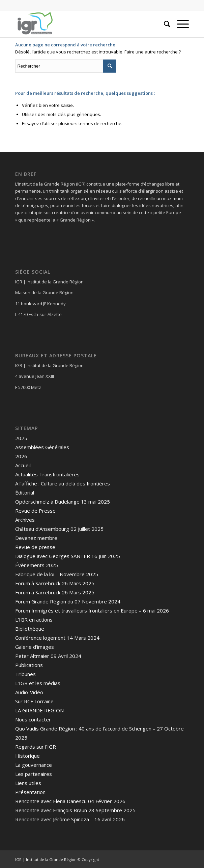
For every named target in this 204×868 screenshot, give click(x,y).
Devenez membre (36, 538)
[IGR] (84, 24)
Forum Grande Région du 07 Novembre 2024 (68, 601)
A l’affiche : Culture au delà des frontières (63, 483)
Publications (29, 665)
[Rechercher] (164, 24)
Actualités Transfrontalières (47, 474)
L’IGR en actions (34, 620)
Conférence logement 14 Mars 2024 (57, 638)
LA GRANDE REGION (39, 710)
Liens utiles (28, 783)
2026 (21, 456)
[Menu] (180, 24)
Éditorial (25, 492)
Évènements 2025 (37, 565)
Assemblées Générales (42, 447)
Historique (27, 756)
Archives (25, 520)
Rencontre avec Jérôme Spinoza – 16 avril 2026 (70, 819)
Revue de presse (35, 547)
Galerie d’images (35, 647)
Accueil (23, 465)
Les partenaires (34, 774)
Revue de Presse (35, 511)
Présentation (30, 792)
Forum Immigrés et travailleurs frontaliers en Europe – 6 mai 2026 (92, 610)
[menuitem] (164, 24)
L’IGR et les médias (38, 683)
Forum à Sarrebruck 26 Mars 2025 (55, 583)
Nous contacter (33, 719)
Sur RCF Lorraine (34, 701)
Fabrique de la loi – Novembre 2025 (57, 574)
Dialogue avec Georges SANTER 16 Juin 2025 (68, 556)
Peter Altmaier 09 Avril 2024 (48, 656)
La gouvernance (34, 765)
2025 (21, 438)
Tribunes (25, 674)
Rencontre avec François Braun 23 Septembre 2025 (75, 810)
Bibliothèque (30, 629)
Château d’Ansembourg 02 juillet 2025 (59, 529)
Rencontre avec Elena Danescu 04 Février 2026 (70, 801)
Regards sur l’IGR (36, 747)
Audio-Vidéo (29, 692)
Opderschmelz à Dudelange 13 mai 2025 (63, 502)
